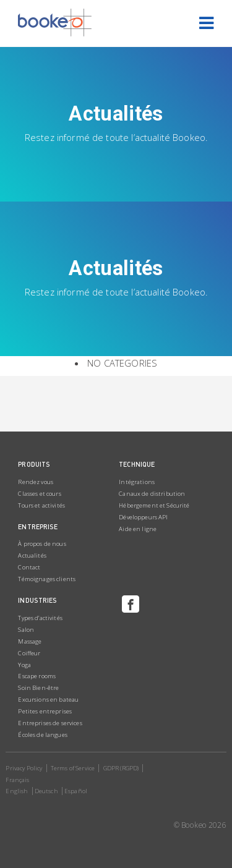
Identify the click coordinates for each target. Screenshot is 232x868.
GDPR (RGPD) (121, 768)
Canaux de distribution (152, 494)
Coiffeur (29, 653)
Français (17, 780)
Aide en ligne (138, 529)
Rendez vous (36, 482)
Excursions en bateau (48, 700)
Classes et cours (39, 494)
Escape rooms (37, 676)
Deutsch (46, 791)
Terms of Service (73, 768)
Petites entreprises (45, 711)
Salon (26, 630)
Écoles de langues (42, 735)
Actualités (32, 555)
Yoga (24, 665)
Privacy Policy (24, 768)
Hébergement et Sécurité (154, 505)
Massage (30, 641)
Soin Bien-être (38, 688)
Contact (29, 567)
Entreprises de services (50, 723)
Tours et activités (41, 505)
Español (76, 791)
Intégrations (137, 482)
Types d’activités (40, 618)
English (17, 791)
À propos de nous (42, 544)
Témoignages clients (47, 579)
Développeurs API (143, 517)
